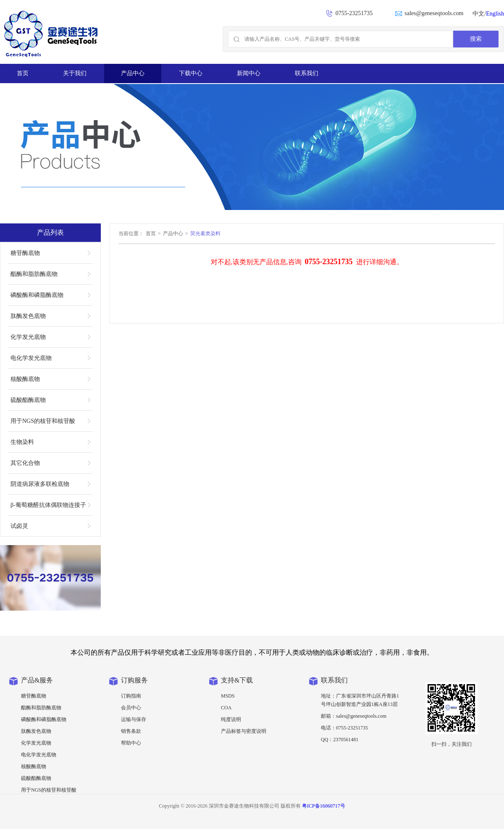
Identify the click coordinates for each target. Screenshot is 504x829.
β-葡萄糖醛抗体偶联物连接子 (48, 505)
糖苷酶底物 (25, 253)
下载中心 (191, 73)
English (495, 14)
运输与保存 (134, 719)
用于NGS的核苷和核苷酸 (43, 421)
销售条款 (131, 731)
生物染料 (22, 442)
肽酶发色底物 (28, 316)
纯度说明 (231, 719)
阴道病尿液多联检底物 (40, 484)
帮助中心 (131, 743)
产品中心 (133, 73)
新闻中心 (249, 73)
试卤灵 (19, 526)
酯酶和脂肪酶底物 (34, 274)
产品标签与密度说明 (244, 731)
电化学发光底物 (31, 358)
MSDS (228, 696)
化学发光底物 (28, 337)
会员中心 (131, 708)
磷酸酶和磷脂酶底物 (37, 295)
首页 (23, 73)
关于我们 (75, 73)
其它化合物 (25, 463)
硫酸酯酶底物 (28, 400)
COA (226, 708)
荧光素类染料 (205, 233)
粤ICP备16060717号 (324, 806)
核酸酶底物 (25, 379)
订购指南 (131, 696)
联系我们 (307, 73)
